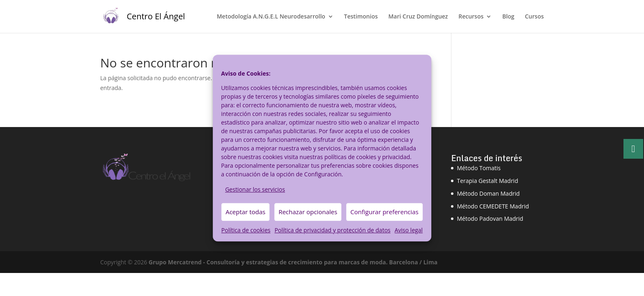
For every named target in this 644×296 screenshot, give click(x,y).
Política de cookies (246, 230)
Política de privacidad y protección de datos (332, 230)
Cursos (534, 17)
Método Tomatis (479, 168)
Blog (508, 17)
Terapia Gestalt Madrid (487, 181)
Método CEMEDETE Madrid (493, 206)
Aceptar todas (245, 212)
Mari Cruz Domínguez (418, 17)
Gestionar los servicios (255, 189)
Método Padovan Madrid (490, 219)
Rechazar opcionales (308, 212)
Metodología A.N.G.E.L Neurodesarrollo (271, 17)
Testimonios (361, 17)
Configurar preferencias (384, 212)
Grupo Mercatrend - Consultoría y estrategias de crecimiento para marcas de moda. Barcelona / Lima (293, 262)
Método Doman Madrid (488, 193)
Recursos (471, 17)
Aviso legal (409, 230)
